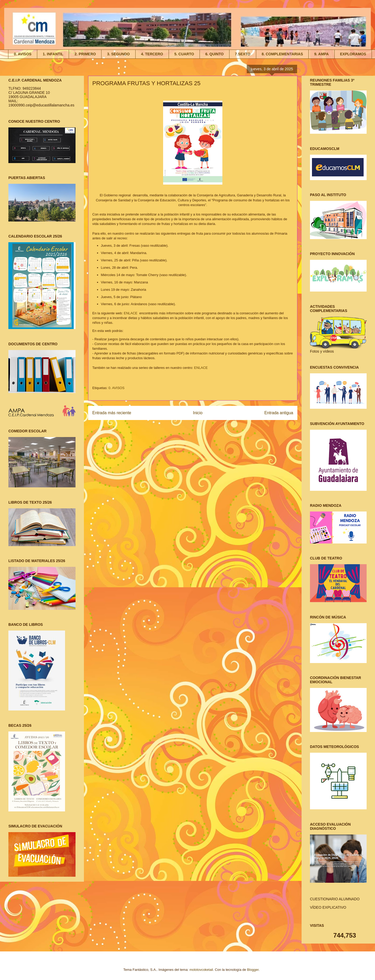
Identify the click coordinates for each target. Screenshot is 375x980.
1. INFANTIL (53, 54)
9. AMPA (321, 54)
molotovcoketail (201, 970)
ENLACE (131, 313)
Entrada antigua (279, 413)
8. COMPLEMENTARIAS (282, 54)
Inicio (198, 413)
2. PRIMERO (85, 54)
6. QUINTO (215, 54)
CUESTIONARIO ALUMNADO (335, 899)
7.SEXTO (243, 54)
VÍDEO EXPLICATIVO (328, 907)
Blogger (253, 970)
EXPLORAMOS (353, 54)
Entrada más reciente (112, 413)
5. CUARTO (184, 54)
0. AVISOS (23, 54)
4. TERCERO (152, 54)
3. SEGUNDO (118, 54)
